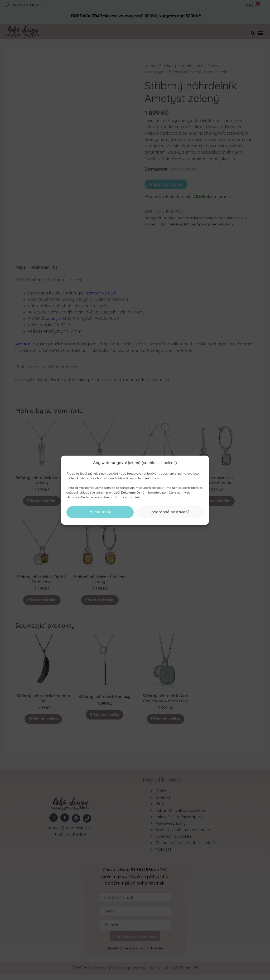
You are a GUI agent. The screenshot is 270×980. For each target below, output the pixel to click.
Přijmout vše (100, 512)
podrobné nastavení (170, 512)
